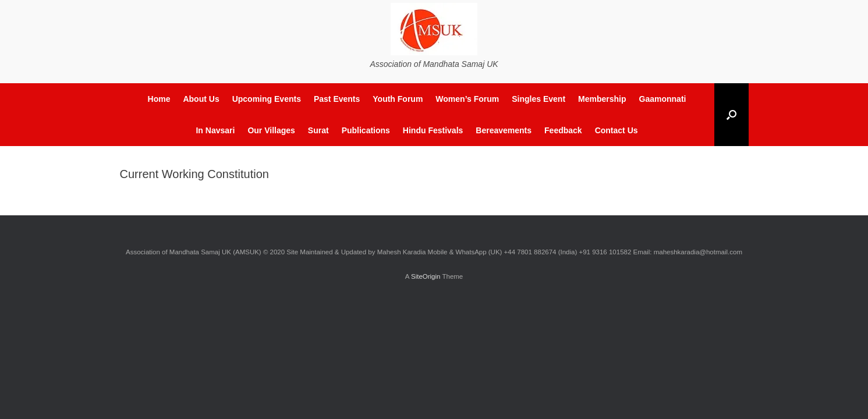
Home (159, 99)
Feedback (563, 130)
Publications (366, 130)
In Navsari (215, 130)
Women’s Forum (467, 99)
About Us (201, 99)
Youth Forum (398, 99)
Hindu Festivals (433, 130)
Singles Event (538, 99)
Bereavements (504, 130)
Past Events (337, 99)
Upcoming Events (267, 99)
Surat (318, 130)
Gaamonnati (663, 99)
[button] (731, 115)
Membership (602, 99)
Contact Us (617, 130)
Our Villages (271, 130)
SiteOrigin (426, 276)
